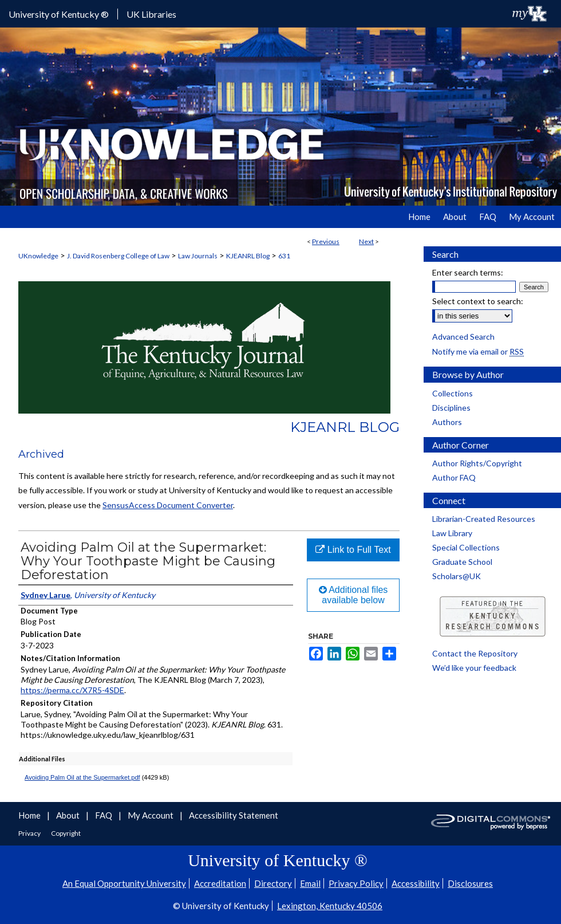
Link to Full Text (353, 550)
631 (284, 256)
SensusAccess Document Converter (168, 505)
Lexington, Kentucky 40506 (330, 906)
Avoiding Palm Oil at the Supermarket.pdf (82, 777)
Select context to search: (478, 301)
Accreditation (220, 883)
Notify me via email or (478, 351)
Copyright (66, 833)
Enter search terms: (468, 272)
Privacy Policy (356, 883)
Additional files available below (353, 595)
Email (310, 883)
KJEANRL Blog (248, 256)
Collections (453, 393)
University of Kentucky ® (59, 14)
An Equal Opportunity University (124, 883)
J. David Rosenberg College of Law (118, 256)
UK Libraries (151, 14)
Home (30, 815)
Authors (447, 422)
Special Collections (466, 547)
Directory (273, 883)
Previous (326, 241)
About (69, 815)
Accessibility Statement (234, 815)
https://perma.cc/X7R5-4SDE (72, 690)
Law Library (452, 533)
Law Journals (198, 256)
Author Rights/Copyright (477, 463)
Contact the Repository (475, 653)
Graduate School (462, 562)
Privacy (30, 833)
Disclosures (470, 883)
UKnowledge (38, 256)
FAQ (104, 815)
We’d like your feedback (474, 668)
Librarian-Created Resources (484, 519)
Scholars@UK (457, 576)
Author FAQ (454, 477)
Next (366, 241)
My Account (151, 815)
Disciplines (451, 408)
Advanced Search (463, 337)
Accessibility (416, 883)
